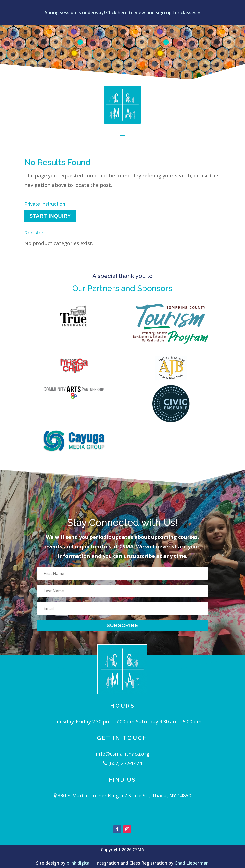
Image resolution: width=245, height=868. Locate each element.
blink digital (79, 863)
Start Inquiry (50, 216)
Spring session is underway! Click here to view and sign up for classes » (123, 12)
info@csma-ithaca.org (123, 754)
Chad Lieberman (192, 863)
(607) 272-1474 (123, 763)
